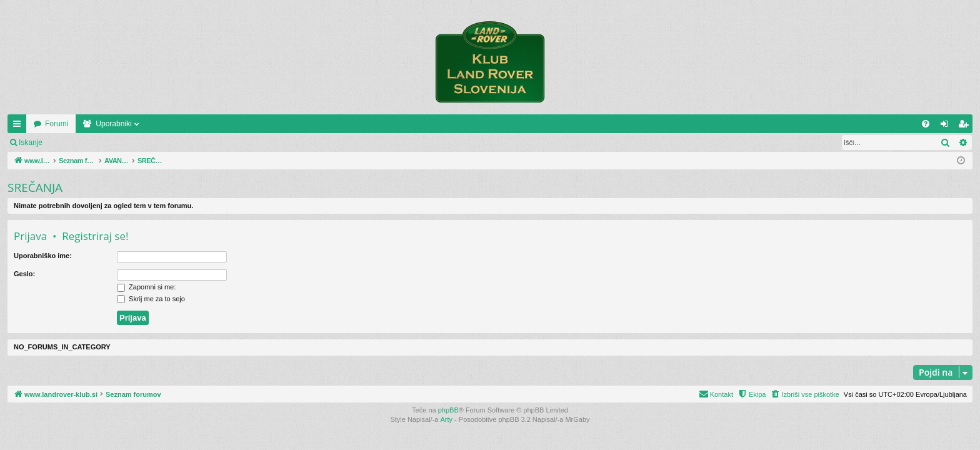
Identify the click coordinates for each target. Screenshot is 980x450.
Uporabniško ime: (43, 256)
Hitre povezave (19, 126)
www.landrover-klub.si (70, 124)
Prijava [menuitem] (947, 126)
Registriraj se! (125, 142)
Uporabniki (202, 124)
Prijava (72, 142)
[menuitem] (926, 124)
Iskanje (31, 142)
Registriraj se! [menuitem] (966, 126)
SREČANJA (35, 187)
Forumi (145, 124)
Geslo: (24, 274)
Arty (447, 419)
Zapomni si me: (146, 287)
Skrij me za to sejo (151, 299)
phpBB (448, 410)
